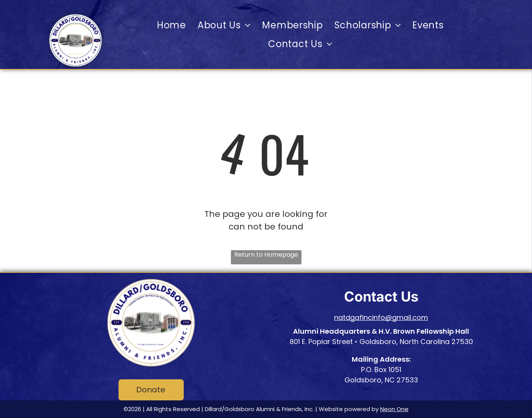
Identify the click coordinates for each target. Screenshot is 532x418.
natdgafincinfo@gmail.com (381, 317)
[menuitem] (171, 25)
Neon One (394, 409)
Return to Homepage (266, 255)
